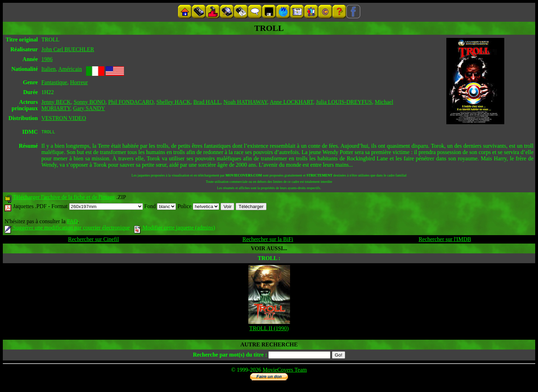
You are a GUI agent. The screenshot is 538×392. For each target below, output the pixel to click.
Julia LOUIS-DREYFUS (344, 102)
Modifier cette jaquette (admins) (175, 229)
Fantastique (54, 82)
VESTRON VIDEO (64, 118)
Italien (49, 69)
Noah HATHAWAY (245, 102)
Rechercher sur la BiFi (268, 240)
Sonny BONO (90, 102)
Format (97, 207)
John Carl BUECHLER (68, 49)
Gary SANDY (89, 108)
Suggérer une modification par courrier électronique (67, 229)
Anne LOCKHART (291, 102)
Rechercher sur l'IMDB (445, 240)
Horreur (79, 82)
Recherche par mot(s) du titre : (230, 356)
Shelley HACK (173, 102)
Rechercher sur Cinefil (94, 240)
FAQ (72, 222)
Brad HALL (207, 102)
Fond (160, 207)
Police (198, 207)
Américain (70, 69)
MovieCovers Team (285, 371)
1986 (47, 59)
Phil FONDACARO (131, 102)
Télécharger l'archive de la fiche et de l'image (64, 198)
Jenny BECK (56, 102)
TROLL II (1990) (269, 329)
